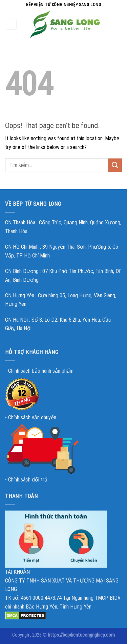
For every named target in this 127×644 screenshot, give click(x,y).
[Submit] (115, 165)
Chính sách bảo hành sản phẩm (41, 371)
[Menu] (11, 24)
